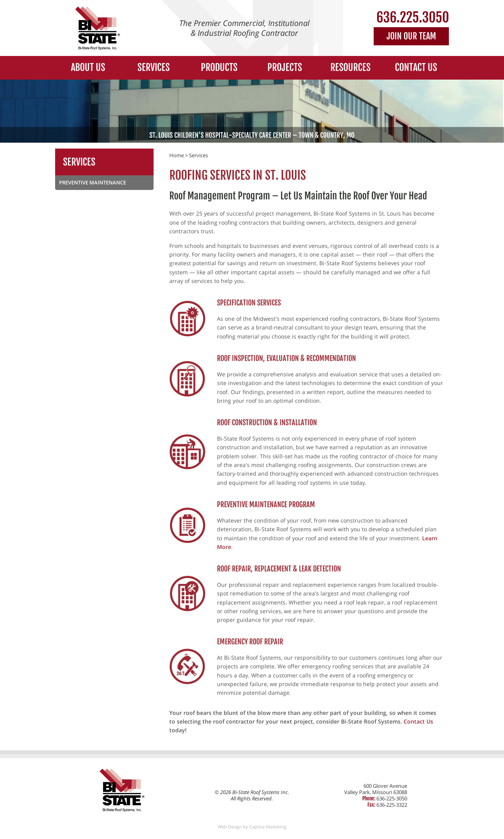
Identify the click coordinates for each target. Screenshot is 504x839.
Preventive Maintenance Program (266, 504)
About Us (88, 67)
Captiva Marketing (268, 827)
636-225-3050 (392, 798)
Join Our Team (411, 36)
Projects (285, 67)
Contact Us (416, 67)
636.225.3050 (413, 17)
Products (219, 67)
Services (154, 67)
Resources (350, 67)
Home (177, 155)
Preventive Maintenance (93, 182)
